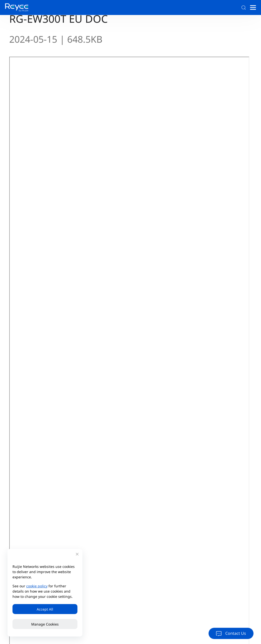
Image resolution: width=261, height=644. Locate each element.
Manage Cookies (45, 624)
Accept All (45, 609)
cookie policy (37, 586)
